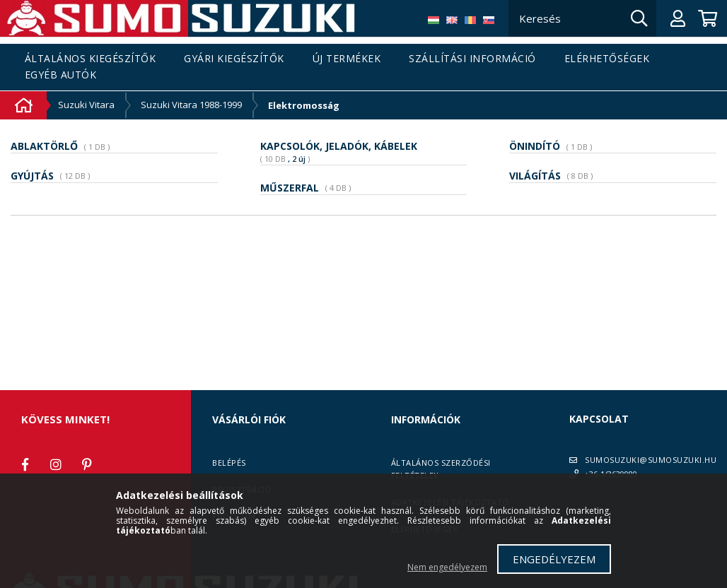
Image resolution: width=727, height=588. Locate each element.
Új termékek (347, 59)
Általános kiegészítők (91, 59)
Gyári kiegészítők (234, 59)
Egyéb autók (61, 75)
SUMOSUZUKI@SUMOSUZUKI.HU (651, 460)
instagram (56, 464)
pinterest (87, 464)
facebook (25, 464)
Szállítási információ (472, 59)
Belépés (229, 463)
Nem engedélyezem (447, 567)
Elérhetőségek (607, 59)
